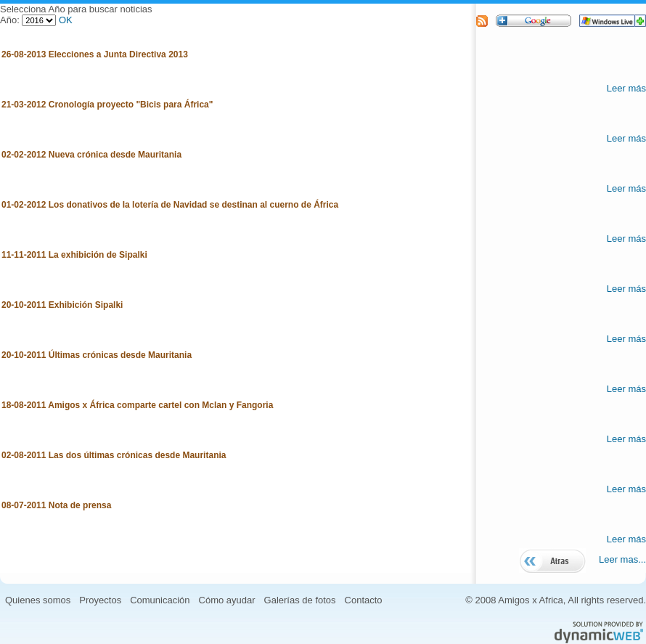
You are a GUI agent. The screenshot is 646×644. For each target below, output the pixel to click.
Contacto (364, 600)
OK (66, 20)
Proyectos (100, 600)
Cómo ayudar (227, 600)
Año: (11, 20)
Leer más (626, 88)
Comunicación (160, 600)
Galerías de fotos (300, 600)
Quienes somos (38, 600)
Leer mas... (622, 559)
